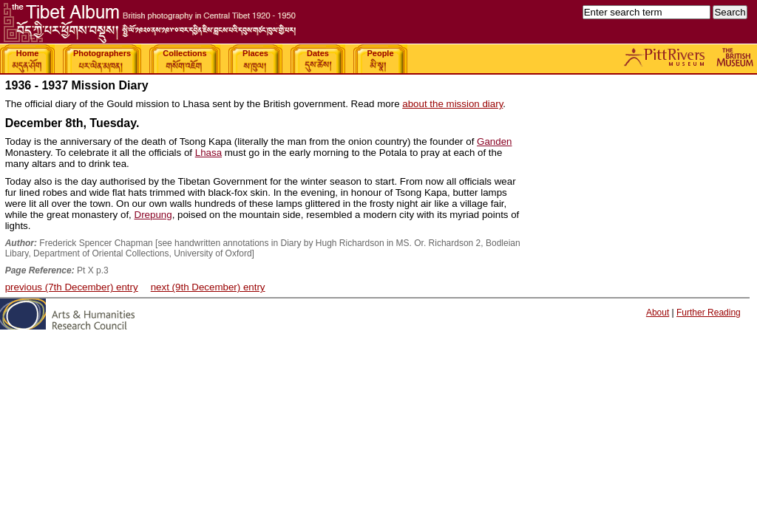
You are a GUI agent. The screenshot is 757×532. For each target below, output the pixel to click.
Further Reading (709, 313)
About (658, 313)
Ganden (494, 141)
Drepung (153, 215)
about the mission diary (452, 104)
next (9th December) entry (208, 287)
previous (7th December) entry (72, 287)
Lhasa (208, 153)
